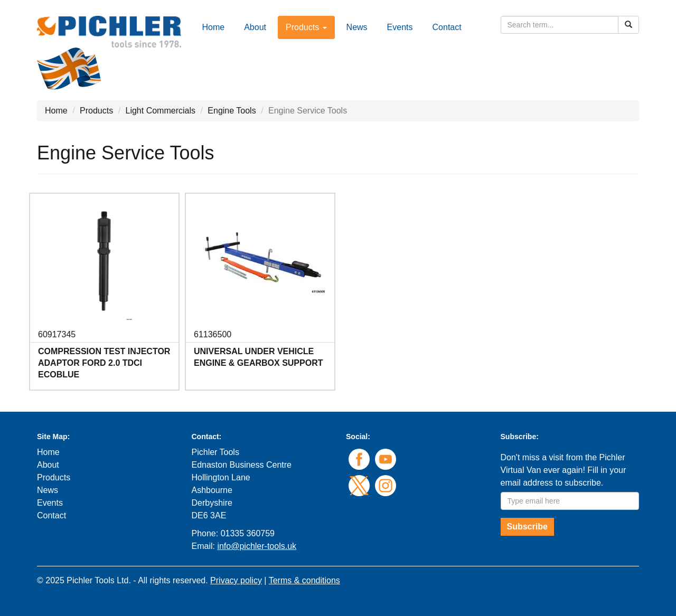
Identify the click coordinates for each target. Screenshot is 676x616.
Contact (447, 27)
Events (400, 27)
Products (96, 111)
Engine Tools (232, 111)
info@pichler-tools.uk (257, 546)
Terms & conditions (304, 580)
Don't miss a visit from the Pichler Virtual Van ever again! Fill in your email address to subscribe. (564, 470)
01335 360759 (248, 533)
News (357, 27)
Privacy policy (236, 580)
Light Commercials (161, 111)
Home (214, 27)
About (255, 27)
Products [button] (306, 27)
